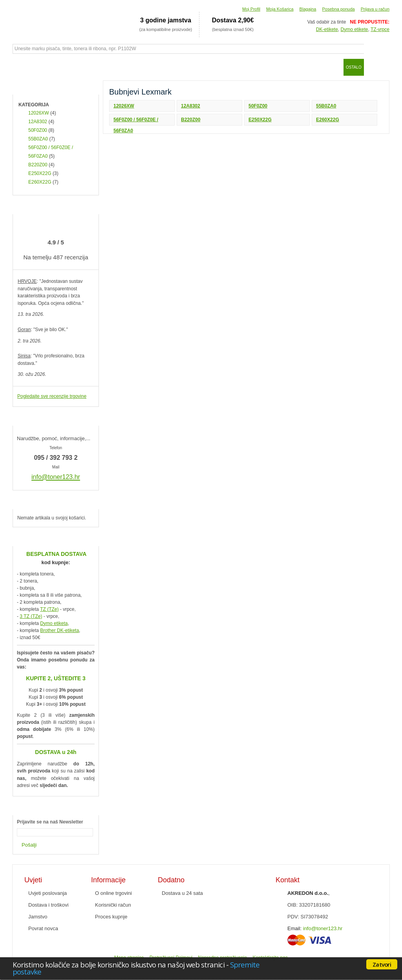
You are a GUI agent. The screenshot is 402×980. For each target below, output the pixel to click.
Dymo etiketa (54, 623)
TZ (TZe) (49, 609)
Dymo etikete (354, 29)
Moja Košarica (280, 9)
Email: (294, 928)
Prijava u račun (375, 9)
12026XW (124, 106)
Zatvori (382, 964)
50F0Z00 (258, 106)
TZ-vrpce (380, 29)
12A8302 (191, 106)
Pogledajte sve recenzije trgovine (52, 396)
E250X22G (260, 120)
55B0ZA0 (326, 106)
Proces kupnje (111, 917)
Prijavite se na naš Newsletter (50, 822)
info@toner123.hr (323, 928)
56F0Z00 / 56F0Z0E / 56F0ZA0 (136, 121)
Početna (22, 67)
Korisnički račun (113, 905)
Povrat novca (43, 928)
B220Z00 (191, 120)
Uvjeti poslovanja (48, 893)
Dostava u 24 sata (182, 893)
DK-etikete (327, 29)
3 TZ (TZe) (31, 616)
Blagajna (308, 9)
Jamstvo (38, 917)
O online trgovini (113, 893)
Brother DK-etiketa (59, 630)
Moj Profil (251, 9)
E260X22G (328, 120)
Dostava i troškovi (48, 905)
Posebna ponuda (338, 9)
